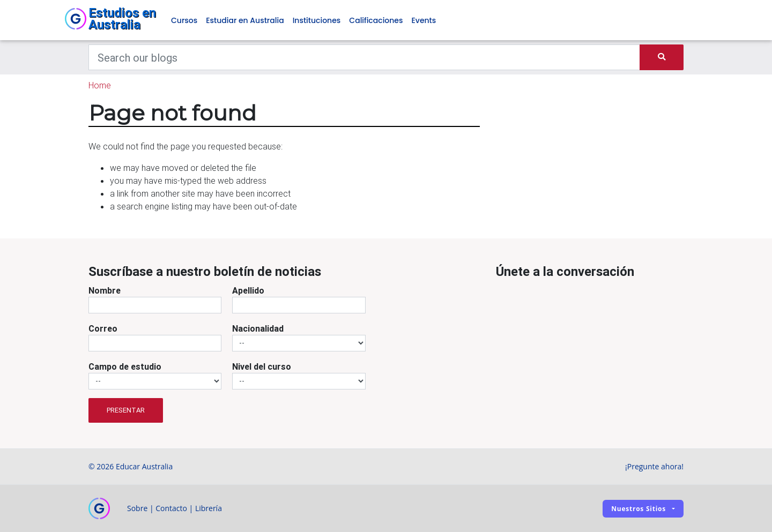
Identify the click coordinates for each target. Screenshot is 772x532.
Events (424, 20)
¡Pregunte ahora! (654, 466)
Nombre (105, 290)
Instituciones (317, 20)
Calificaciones (376, 20)
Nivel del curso (262, 366)
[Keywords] (364, 57)
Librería (209, 508)
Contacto (171, 508)
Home (100, 85)
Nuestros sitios (639, 509)
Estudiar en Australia (245, 20)
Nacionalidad (258, 328)
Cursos (184, 20)
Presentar (126, 410)
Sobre (137, 508)
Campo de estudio (125, 366)
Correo (103, 328)
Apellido (248, 290)
